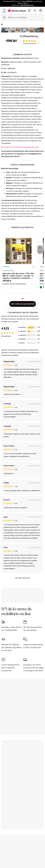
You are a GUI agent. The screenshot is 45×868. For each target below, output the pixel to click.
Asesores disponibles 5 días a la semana (33, 646)
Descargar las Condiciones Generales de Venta (20, 147)
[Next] (40, 250)
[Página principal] (2, 24)
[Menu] (4, 10)
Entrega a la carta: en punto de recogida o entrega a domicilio (33, 668)
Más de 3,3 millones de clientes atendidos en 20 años (12, 647)
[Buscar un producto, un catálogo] (4, 17)
